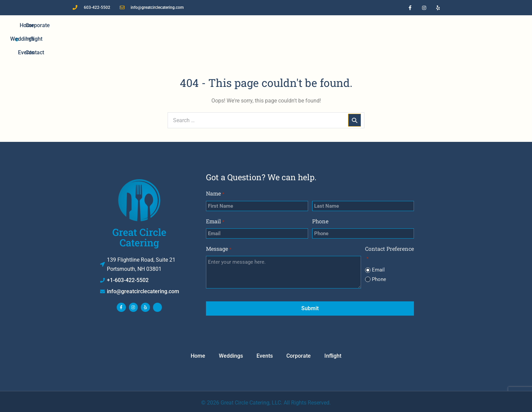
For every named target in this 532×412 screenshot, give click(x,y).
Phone (320, 221)
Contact (376, 39)
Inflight (345, 39)
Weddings (190, 39)
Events (224, 39)
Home (157, 39)
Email (215, 221)
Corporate (311, 39)
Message (218, 249)
